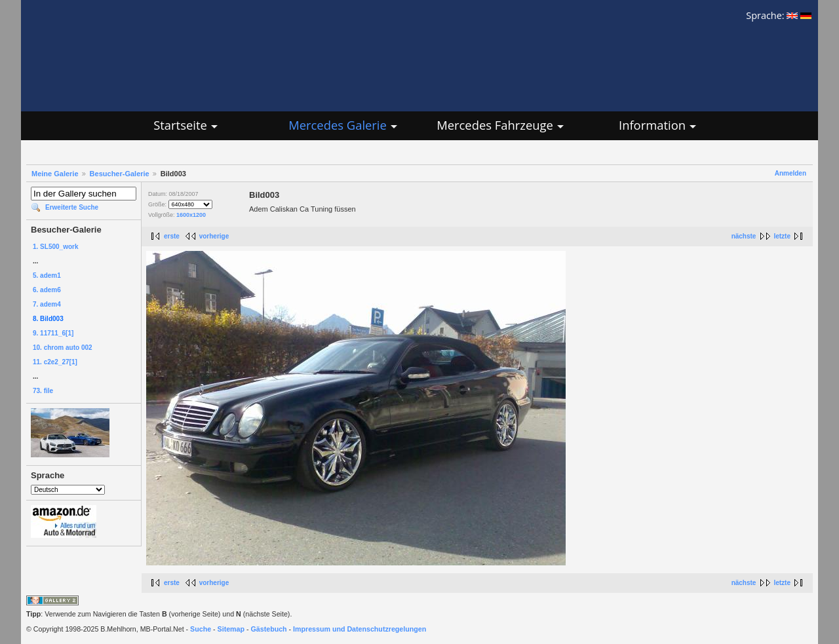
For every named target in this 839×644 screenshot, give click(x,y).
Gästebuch (269, 629)
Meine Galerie (55, 174)
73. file (43, 391)
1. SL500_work (55, 247)
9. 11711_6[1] (53, 333)
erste (172, 236)
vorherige (214, 236)
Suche (201, 629)
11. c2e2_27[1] (55, 362)
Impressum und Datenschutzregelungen (360, 629)
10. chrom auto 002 (63, 348)
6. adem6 (47, 290)
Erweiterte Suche (72, 207)
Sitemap (231, 629)
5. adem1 (47, 275)
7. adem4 (47, 304)
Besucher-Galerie (120, 174)
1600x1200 (191, 215)
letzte (782, 236)
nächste (744, 236)
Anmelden (790, 173)
